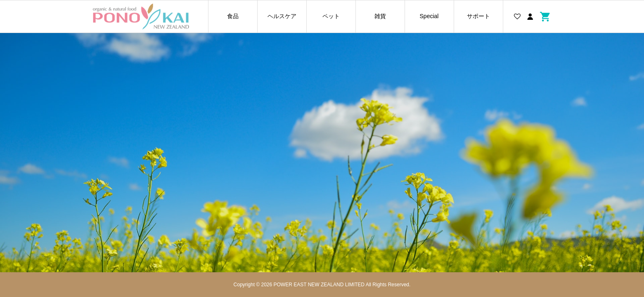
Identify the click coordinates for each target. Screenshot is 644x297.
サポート (478, 16)
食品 (233, 16)
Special (429, 16)
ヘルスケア (282, 16)
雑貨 (380, 16)
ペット (331, 16)
